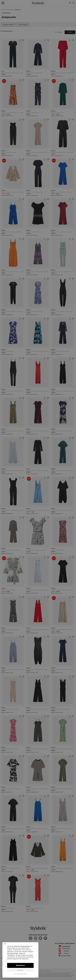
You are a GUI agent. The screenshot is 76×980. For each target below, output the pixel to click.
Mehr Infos (20, 970)
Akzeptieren (20, 965)
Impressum (17, 974)
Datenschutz (24, 974)
